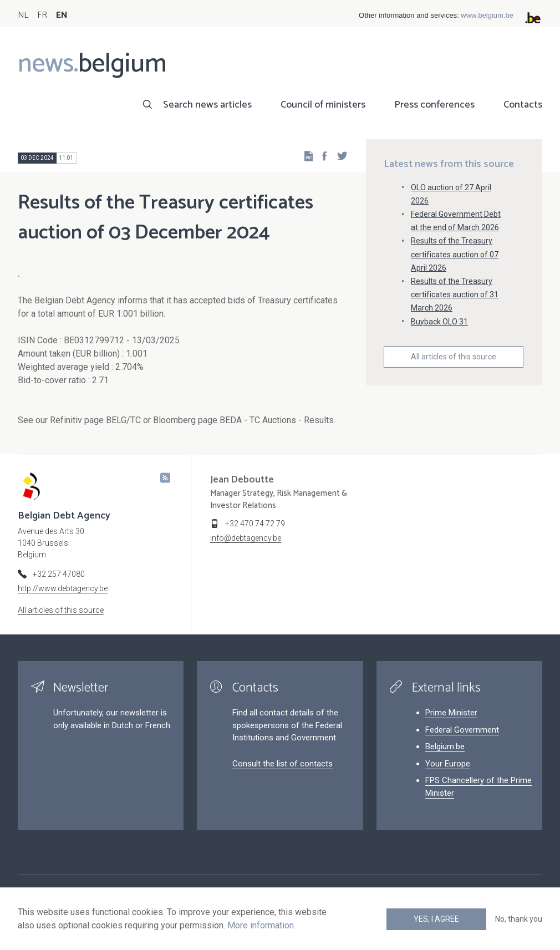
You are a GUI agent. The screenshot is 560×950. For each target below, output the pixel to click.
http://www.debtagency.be (63, 588)
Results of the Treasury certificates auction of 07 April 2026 (455, 254)
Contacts (523, 105)
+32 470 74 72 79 (255, 524)
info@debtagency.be (246, 538)
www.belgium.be (487, 15)
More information (261, 925)
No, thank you (519, 919)
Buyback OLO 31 (439, 322)
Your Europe (448, 764)
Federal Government (462, 730)
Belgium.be (445, 746)
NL (23, 15)
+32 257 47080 (59, 574)
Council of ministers (323, 105)
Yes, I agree (436, 919)
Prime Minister (451, 713)
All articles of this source (454, 357)
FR (42, 15)
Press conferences (434, 105)
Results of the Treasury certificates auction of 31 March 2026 (455, 294)
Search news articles (207, 105)
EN (62, 15)
